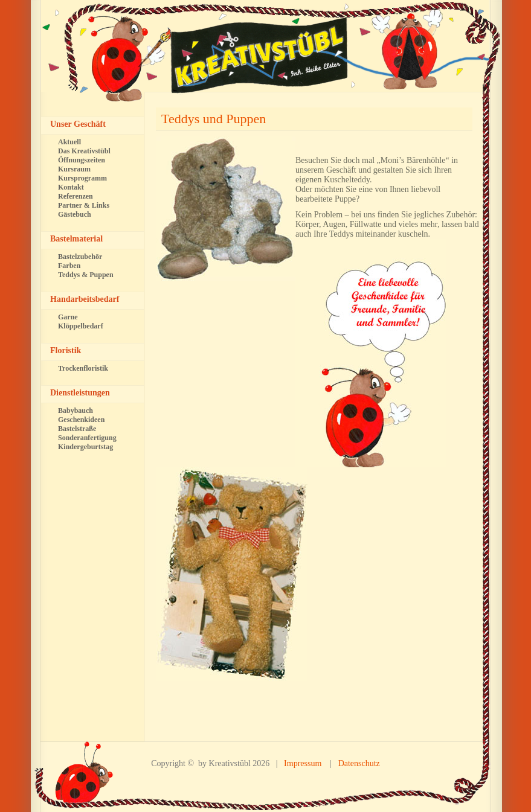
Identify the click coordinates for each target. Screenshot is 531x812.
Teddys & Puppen (86, 275)
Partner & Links (84, 205)
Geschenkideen (81, 420)
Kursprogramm (82, 178)
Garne (68, 317)
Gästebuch (75, 214)
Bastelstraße (77, 429)
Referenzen (76, 196)
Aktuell (69, 142)
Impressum (303, 763)
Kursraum (74, 169)
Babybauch (76, 411)
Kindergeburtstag (85, 447)
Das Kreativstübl (84, 151)
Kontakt (71, 187)
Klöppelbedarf (81, 326)
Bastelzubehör (80, 257)
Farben (69, 266)
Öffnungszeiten (82, 160)
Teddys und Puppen (214, 119)
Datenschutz (359, 763)
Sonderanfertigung (87, 438)
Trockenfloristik (83, 368)
